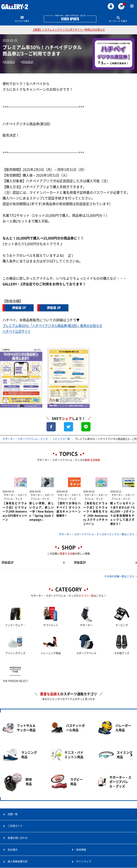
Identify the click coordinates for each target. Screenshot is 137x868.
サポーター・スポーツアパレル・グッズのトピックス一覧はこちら (97, 532)
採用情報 (81, 857)
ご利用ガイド (15, 833)
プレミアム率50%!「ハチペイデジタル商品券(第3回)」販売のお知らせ (55, 326)
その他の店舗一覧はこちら (119, 575)
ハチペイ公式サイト (18, 331)
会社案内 (13, 857)
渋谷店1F (10, 62)
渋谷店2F (30, 62)
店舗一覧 (13, 821)
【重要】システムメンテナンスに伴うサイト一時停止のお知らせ (68, 30)
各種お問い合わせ (18, 845)
